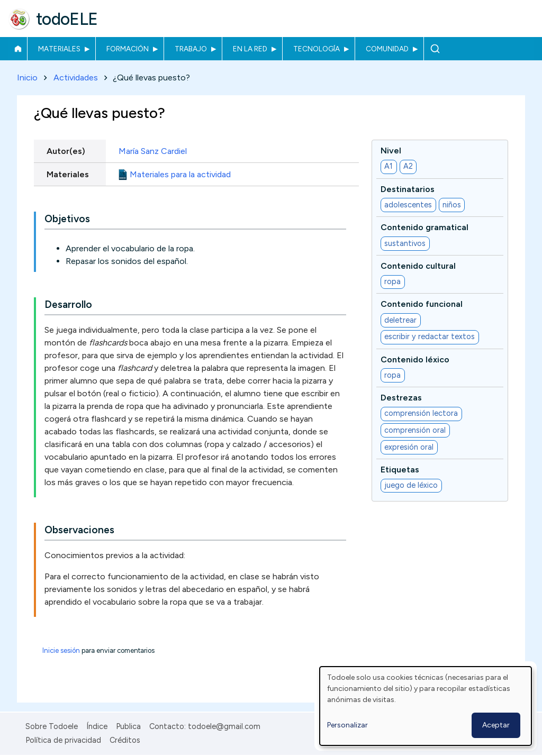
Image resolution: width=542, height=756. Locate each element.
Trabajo (191, 49)
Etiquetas (400, 470)
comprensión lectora (421, 414)
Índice (97, 726)
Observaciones (79, 530)
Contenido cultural (418, 266)
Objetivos (67, 219)
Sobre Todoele (52, 726)
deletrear (400, 320)
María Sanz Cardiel (153, 151)
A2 (408, 167)
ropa (392, 282)
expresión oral (409, 447)
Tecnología (317, 49)
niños (452, 205)
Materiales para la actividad (180, 174)
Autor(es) (66, 151)
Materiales (59, 49)
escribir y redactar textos (430, 337)
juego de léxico (411, 486)
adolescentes (408, 205)
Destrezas (401, 398)
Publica (128, 726)
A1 (389, 167)
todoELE (67, 19)
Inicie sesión (61, 651)
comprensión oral (415, 430)
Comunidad (387, 49)
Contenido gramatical (424, 228)
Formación (128, 49)
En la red (250, 49)
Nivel (391, 151)
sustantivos (405, 243)
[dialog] (426, 706)
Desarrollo (68, 305)
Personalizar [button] (347, 725)
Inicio (18, 49)
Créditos (125, 740)
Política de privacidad (63, 740)
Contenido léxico (415, 359)
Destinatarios (408, 189)
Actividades (76, 78)
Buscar (435, 49)
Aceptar (496, 725)
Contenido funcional (422, 304)
